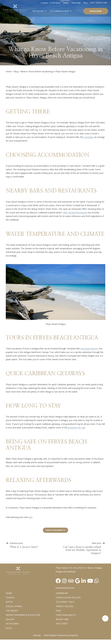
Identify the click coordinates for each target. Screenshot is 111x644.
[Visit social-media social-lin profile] (84, 581)
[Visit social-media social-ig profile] (64, 581)
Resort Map (62, 619)
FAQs (58, 611)
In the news (55, 3)
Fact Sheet (62, 624)
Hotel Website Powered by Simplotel (61, 635)
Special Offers (14, 606)
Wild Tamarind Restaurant (75, 213)
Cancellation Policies (68, 597)
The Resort (38, 11)
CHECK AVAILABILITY (66, 615)
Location (44, 3)
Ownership (76, 3)
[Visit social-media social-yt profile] (90, 581)
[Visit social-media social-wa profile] (97, 581)
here (30, 517)
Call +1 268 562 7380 (98, 3)
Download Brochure (65, 588)
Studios (10, 597)
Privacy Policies (65, 606)
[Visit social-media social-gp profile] (77, 581)
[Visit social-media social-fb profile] (58, 581)
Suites (9, 602)
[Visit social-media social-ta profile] (71, 581)
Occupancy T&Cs (65, 602)
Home (9, 71)
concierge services (89, 349)
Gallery (66, 3)
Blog (85, 3)
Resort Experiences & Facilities (23, 615)
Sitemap (37, 635)
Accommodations (60, 11)
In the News (12, 624)
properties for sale (76, 428)
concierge (88, 137)
